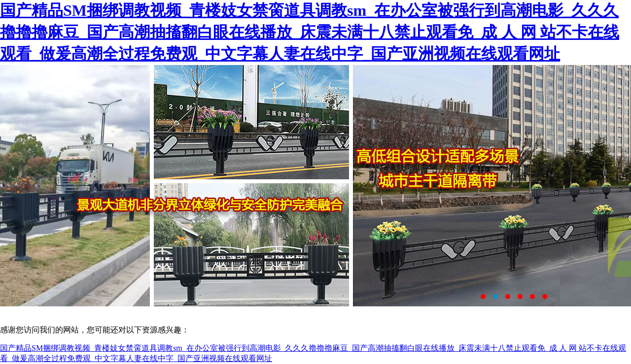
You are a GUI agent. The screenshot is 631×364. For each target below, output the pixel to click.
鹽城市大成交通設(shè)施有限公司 (315, 186)
